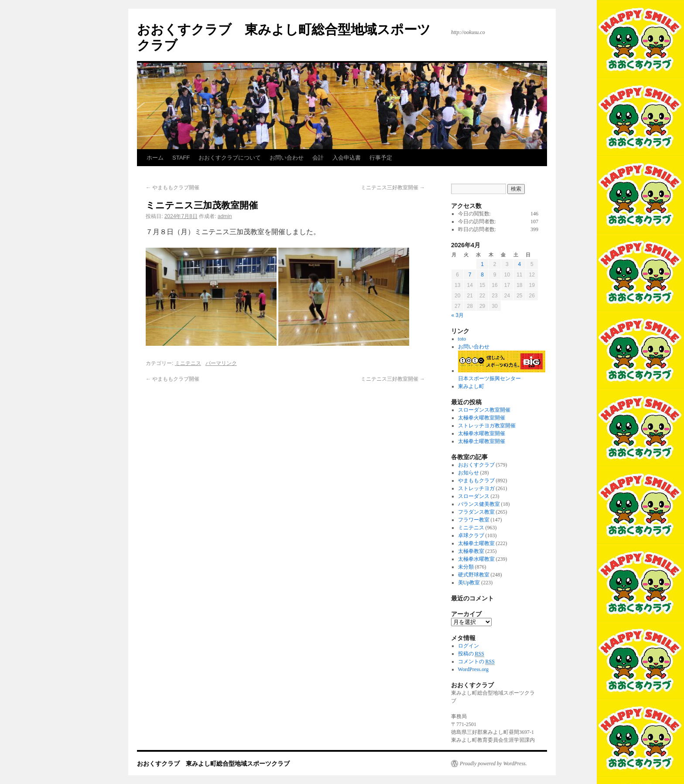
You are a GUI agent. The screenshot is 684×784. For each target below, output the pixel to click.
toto (462, 339)
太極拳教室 (471, 551)
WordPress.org (473, 669)
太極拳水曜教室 (476, 559)
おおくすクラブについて (230, 158)
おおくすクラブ (476, 465)
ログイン (469, 646)
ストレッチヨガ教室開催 (487, 426)
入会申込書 (347, 158)
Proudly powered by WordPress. (493, 764)
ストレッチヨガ (476, 488)
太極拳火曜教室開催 (482, 418)
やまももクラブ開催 (173, 187)
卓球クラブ (471, 535)
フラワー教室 (474, 520)
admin (225, 216)
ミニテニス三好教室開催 (393, 187)
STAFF (181, 158)
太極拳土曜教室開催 (482, 441)
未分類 (466, 567)
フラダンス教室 (476, 512)
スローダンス (474, 496)
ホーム (155, 158)
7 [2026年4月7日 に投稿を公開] (470, 275)
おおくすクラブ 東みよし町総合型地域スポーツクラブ (213, 764)
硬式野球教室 (474, 575)
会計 (318, 158)
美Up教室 (469, 583)
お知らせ (469, 473)
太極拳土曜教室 (476, 543)
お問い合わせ (287, 158)
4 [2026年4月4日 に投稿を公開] (519, 264)
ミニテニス (188, 363)
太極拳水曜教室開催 (482, 433)
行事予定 (381, 158)
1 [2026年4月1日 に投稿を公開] (482, 264)
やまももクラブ (476, 481)
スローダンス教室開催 (484, 410)
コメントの (476, 662)
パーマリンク (221, 363)
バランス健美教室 (479, 504)
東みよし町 (471, 386)
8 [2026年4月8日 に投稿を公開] (482, 275)
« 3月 (458, 315)
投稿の (471, 654)
